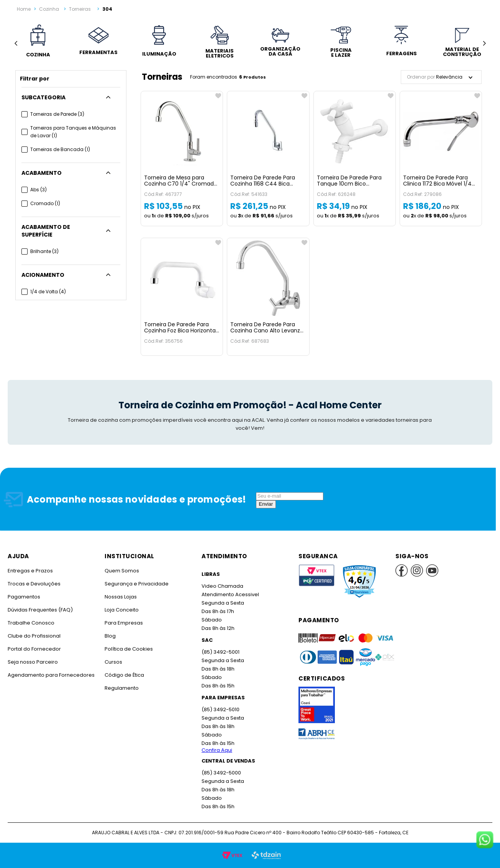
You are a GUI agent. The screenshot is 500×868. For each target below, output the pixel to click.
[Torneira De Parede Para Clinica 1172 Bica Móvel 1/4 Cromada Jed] (441, 159)
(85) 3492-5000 (221, 773)
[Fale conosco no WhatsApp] (485, 840)
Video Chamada (222, 586)
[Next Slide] (484, 44)
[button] (71, 97)
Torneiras (80, 9)
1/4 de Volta (48, 292)
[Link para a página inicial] (24, 9)
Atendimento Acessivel (230, 594)
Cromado (45, 203)
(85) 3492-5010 (220, 709)
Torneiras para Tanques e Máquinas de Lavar (73, 132)
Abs (39, 190)
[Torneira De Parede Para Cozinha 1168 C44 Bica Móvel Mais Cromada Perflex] (268, 159)
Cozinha (49, 9)
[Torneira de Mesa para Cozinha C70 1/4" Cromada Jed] (182, 159)
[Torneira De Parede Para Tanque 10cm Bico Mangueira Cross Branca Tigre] (355, 159)
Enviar (266, 504)
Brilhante (44, 251)
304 (107, 9)
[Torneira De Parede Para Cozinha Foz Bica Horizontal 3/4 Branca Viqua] (182, 297)
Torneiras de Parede (57, 114)
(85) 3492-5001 (220, 652)
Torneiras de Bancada (60, 149)
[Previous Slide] (16, 44)
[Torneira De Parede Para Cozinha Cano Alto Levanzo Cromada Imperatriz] (268, 297)
